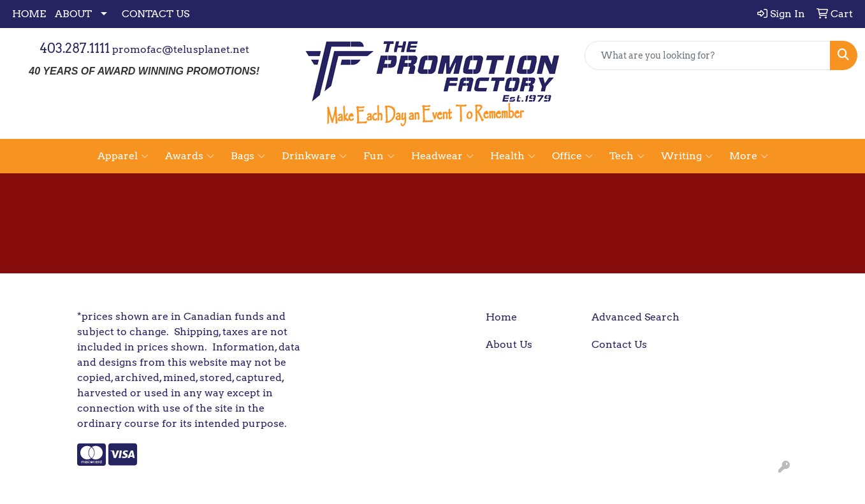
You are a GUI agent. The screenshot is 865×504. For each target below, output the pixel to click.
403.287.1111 (75, 48)
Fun (379, 156)
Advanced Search (636, 317)
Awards (190, 156)
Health (513, 156)
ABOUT (73, 14)
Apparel (123, 156)
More (749, 156)
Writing (687, 156)
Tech (627, 156)
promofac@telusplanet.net (181, 49)
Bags (248, 156)
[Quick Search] (708, 55)
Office (572, 156)
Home (501, 317)
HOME (29, 14)
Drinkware (314, 156)
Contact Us (619, 344)
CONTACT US (156, 14)
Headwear (442, 156)
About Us (509, 344)
